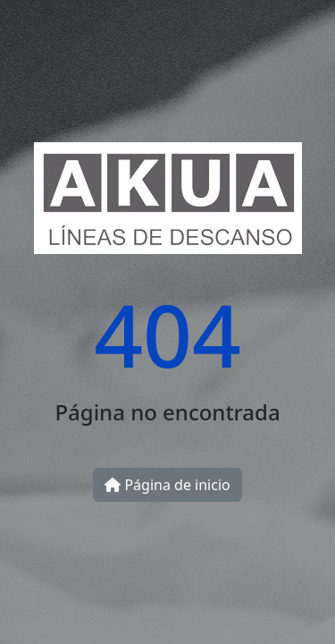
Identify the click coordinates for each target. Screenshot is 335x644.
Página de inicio (167, 485)
